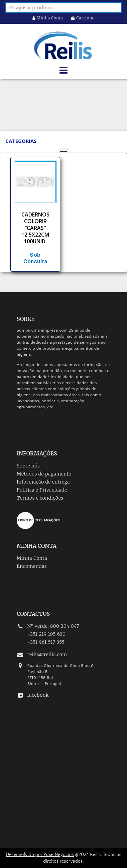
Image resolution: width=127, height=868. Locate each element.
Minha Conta (48, 18)
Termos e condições (40, 498)
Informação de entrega (43, 482)
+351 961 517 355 (46, 642)
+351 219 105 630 (46, 634)
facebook (38, 695)
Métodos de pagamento (44, 474)
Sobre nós (28, 466)
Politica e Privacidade (42, 490)
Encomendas (32, 566)
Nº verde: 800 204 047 (53, 626)
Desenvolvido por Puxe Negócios (40, 855)
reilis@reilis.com (47, 655)
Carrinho (83, 18)
